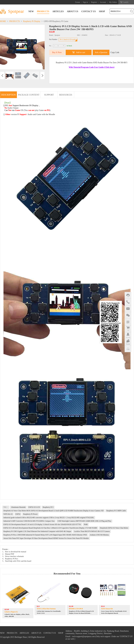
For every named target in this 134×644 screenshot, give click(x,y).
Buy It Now (57, 52)
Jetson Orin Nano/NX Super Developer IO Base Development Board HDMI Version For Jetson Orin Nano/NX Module (46, 538)
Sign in (85, 2)
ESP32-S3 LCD (34, 507)
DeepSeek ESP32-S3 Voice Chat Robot (114, 528)
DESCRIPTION (8, 95)
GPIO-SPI (48, 21)
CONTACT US (88, 11)
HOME (3, 21)
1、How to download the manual (14, 552)
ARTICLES (58, 11)
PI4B (86, 524)
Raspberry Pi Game (60, 21)
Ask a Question (101, 52)
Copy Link (115, 52)
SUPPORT (49, 95)
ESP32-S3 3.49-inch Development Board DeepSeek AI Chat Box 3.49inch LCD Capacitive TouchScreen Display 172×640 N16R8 (50, 528)
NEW (31, 11)
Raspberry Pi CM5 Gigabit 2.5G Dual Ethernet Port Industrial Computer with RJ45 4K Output (37, 531)
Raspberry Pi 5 (48, 507)
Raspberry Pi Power (30, 514)
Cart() (126, 2)
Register (94, 2)
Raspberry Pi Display (32, 21)
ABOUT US (73, 11)
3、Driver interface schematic (13, 556)
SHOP (102, 11)
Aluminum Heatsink (18, 507)
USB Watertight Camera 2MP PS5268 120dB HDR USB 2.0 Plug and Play (84, 521)
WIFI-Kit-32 (8, 514)
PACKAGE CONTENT (29, 95)
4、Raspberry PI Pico (10, 559)
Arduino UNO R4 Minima (99, 535)
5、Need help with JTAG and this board (17, 561)
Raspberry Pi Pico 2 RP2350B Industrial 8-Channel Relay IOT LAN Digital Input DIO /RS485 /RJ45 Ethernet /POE (45, 535)
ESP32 (18, 514)
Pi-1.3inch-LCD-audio (68, 40)
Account (103, 2)
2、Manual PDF (8, 554)
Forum (78, 2)
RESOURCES (66, 95)
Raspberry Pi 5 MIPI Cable (116, 511)
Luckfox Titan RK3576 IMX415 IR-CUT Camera (92, 531)
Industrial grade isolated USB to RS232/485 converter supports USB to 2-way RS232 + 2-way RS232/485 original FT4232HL (49, 518)
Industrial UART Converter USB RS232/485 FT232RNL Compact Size (29, 521)
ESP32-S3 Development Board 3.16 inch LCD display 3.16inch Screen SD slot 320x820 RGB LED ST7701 (42, 524)
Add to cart (81, 52)
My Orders (113, 2)
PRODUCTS (43, 11)
